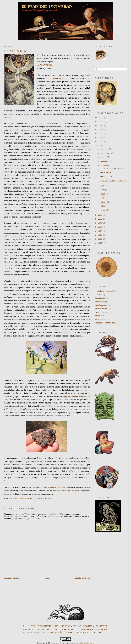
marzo (103, 202)
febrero (104, 206)
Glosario (99, 295)
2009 (100, 231)
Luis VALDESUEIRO (45, 65)
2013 (100, 215)
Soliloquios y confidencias (35, 498)
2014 (100, 146)
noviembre (105, 153)
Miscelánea (100, 316)
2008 (100, 235)
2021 (100, 117)
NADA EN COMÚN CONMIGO (114, 181)
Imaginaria (12, 498)
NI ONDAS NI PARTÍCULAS (112, 169)
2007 (100, 239)
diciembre (105, 149)
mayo (103, 194)
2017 (100, 133)
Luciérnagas (100, 305)
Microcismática (101, 309)
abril (103, 198)
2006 (100, 243)
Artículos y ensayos (103, 291)
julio (103, 186)
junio (103, 190)
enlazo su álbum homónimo (64, 491)
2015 (100, 142)
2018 (100, 130)
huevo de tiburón (81, 291)
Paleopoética (100, 319)
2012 (100, 219)
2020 (100, 121)
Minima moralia (102, 312)
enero (103, 210)
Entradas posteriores (12, 578)
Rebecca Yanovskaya (57, 487)
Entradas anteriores (82, 578)
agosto (103, 165)
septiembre (105, 161)
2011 (100, 223)
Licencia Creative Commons (84, 643)
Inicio (47, 578)
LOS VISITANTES (15, 51)
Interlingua (99, 302)
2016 (100, 138)
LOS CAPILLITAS (108, 173)
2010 (100, 227)
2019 (100, 125)
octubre (104, 157)
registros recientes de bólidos (75, 396)
